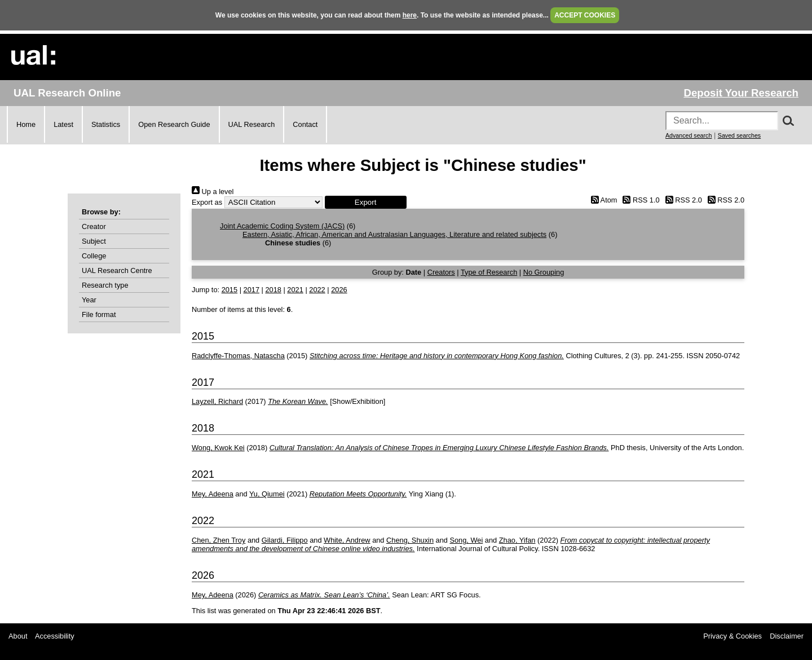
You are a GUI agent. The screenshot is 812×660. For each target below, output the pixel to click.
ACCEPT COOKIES (585, 15)
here (410, 15)
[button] (366, 202)
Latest (63, 124)
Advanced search (689, 135)
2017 (251, 290)
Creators (441, 272)
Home (26, 124)
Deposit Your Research (741, 93)
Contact (305, 124)
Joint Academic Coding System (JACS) (282, 226)
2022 (317, 290)
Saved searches (739, 135)
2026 (339, 290)
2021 (295, 290)
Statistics (106, 124)
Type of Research (489, 272)
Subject (94, 241)
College (94, 256)
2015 (230, 290)
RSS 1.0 (639, 200)
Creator (94, 226)
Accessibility (55, 636)
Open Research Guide (174, 124)
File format (99, 314)
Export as (207, 202)
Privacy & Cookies (732, 636)
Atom (602, 200)
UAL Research (252, 124)
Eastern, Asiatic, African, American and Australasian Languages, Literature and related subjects (394, 234)
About (18, 636)
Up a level (213, 192)
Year (89, 300)
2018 (273, 290)
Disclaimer (787, 636)
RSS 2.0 (682, 200)
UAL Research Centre (117, 270)
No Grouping (544, 272)
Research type (105, 285)
